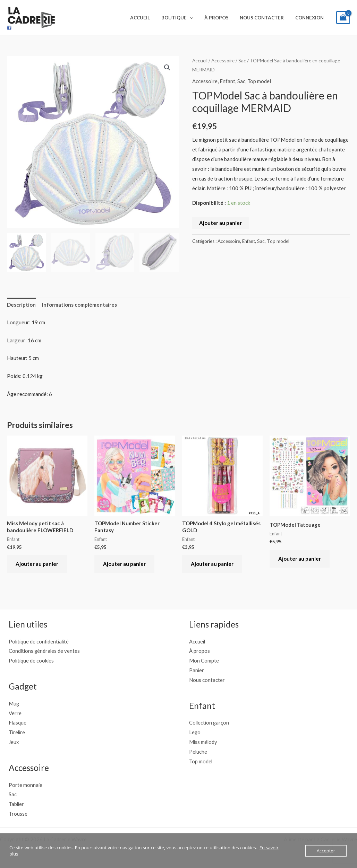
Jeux (14, 742)
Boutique (181, 18)
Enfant (227, 81)
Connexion (311, 18)
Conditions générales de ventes (45, 651)
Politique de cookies (32, 660)
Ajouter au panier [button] (37, 564)
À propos (221, 18)
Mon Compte (204, 660)
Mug (14, 703)
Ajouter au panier (220, 223)
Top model (259, 81)
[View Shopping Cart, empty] (343, 17)
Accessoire (223, 60)
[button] (167, 68)
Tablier (17, 804)
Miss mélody (203, 742)
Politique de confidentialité (40, 641)
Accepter (326, 851)
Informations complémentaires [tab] (79, 305)
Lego (195, 732)
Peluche (198, 752)
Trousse (18, 814)
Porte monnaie (26, 785)
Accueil (149, 18)
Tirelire (17, 732)
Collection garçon (210, 722)
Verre (15, 713)
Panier (197, 670)
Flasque (18, 722)
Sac (242, 60)
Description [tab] (21, 305)
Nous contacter (265, 18)
